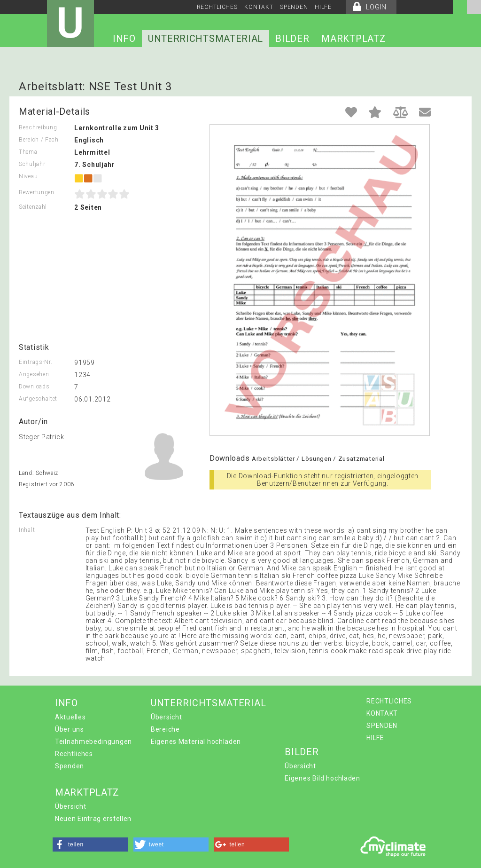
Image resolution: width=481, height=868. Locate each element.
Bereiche (165, 729)
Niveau (28, 176)
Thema (28, 152)
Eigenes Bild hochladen (322, 778)
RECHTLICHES (217, 7)
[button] (90, 844)
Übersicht (166, 717)
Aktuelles (70, 717)
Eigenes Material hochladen (196, 742)
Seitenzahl (33, 207)
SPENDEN (294, 7)
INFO (124, 39)
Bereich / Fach (39, 140)
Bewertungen (37, 192)
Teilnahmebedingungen (93, 742)
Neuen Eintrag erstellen (93, 819)
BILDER (292, 39)
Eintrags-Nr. (35, 362)
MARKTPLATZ (353, 39)
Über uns (70, 729)
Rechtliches (74, 754)
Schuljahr (32, 164)
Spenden (70, 766)
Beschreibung (38, 127)
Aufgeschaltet (38, 399)
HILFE (323, 7)
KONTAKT (259, 7)
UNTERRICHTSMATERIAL (206, 39)
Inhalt (27, 530)
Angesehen (34, 374)
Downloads (34, 387)
